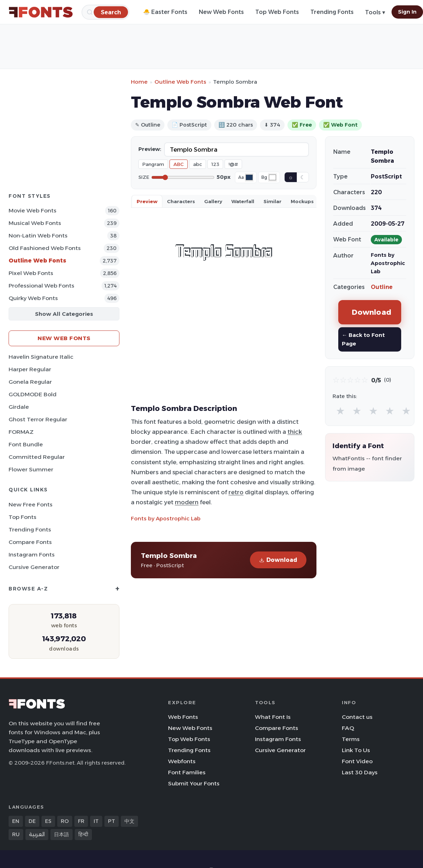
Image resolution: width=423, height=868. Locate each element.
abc (198, 164)
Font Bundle (26, 444)
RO (65, 821)
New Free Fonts (31, 504)
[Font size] (183, 177)
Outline (382, 287)
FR (81, 821)
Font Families (187, 772)
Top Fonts (23, 517)
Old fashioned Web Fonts (45, 248)
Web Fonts (183, 717)
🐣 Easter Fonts (165, 12)
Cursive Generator (34, 567)
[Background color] (272, 177)
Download (278, 560)
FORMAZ (21, 432)
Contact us (357, 717)
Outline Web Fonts (37, 261)
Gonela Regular (30, 382)
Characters (181, 201)
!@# (233, 164)
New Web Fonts (221, 12)
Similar (272, 201)
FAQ (348, 728)
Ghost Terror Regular (38, 419)
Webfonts (182, 761)
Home (139, 82)
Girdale (19, 407)
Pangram (153, 164)
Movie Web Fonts (33, 210)
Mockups (302, 201)
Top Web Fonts (277, 12)
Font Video (357, 761)
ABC (179, 164)
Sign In (407, 12)
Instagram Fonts (32, 555)
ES (48, 821)
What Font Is (273, 717)
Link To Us (356, 750)
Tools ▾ (375, 12)
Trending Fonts (332, 12)
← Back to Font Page (363, 339)
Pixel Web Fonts (31, 273)
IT (96, 821)
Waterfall (243, 201)
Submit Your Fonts (194, 783)
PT (112, 821)
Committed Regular (37, 457)
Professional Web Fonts (41, 286)
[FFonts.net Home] (41, 12)
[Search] (111, 12)
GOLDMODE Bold (33, 394)
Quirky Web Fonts (33, 298)
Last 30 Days (360, 772)
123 (215, 164)
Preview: (150, 149)
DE (32, 821)
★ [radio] (340, 411)
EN (16, 821)
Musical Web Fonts (35, 223)
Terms (351, 739)
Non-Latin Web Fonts (38, 236)
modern (187, 502)
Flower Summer (31, 469)
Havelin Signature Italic (41, 357)
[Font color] (249, 177)
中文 (129, 821)
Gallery (213, 201)
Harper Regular (30, 369)
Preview (147, 201)
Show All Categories (64, 314)
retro (236, 492)
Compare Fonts (30, 542)
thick (295, 432)
